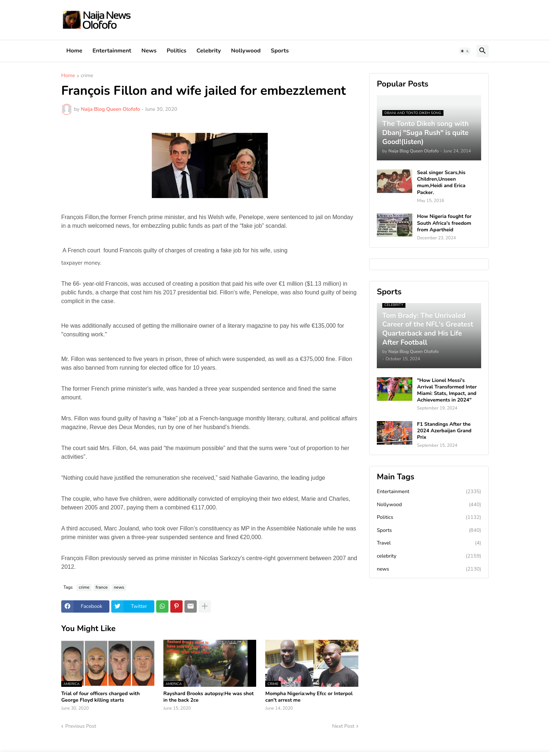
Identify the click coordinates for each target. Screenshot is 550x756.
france (102, 587)
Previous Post (81, 726)
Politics (176, 51)
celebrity (429, 556)
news (119, 587)
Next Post (343, 726)
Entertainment (112, 51)
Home (74, 51)
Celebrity (209, 51)
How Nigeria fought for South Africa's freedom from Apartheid (444, 223)
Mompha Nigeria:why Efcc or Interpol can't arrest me (309, 697)
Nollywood (246, 51)
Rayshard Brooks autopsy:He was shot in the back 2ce (209, 697)
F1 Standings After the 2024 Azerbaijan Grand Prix (444, 431)
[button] (465, 51)
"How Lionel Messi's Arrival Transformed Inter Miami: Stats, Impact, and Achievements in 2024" (447, 390)
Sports (280, 51)
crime (87, 76)
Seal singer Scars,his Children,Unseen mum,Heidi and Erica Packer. (441, 183)
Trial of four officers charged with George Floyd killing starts (101, 697)
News (149, 51)
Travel (429, 543)
